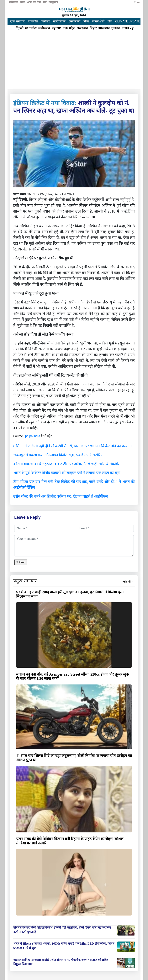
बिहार (93, 28)
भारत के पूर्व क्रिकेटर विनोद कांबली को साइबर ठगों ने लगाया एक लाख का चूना (67, 473)
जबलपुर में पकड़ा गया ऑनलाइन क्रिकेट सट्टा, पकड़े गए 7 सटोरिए (58, 455)
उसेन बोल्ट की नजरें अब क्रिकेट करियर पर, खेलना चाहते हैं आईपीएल (61, 496)
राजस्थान (82, 28)
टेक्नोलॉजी (74, 21)
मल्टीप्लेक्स (59, 21)
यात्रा (23, 2)
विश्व (86, 21)
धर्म (45, 2)
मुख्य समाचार (17, 21)
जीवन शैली (98, 21)
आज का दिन (34, 2)
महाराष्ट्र (56, 28)
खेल (110, 21)
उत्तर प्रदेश (69, 28)
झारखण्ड (104, 28)
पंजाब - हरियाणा (132, 28)
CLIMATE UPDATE (128, 21)
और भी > (128, 581)
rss (137, 2)
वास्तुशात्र (53, 2)
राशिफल (14, 2)
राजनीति (33, 21)
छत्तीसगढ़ (44, 28)
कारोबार (45, 21)
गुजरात (116, 28)
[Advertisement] (74, 60)
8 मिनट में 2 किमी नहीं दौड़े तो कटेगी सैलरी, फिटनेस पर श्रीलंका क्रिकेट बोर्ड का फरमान (72, 446)
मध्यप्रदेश (31, 28)
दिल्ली (20, 28)
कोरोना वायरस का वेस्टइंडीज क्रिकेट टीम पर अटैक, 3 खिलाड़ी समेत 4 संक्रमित (67, 464)
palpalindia (33, 436)
